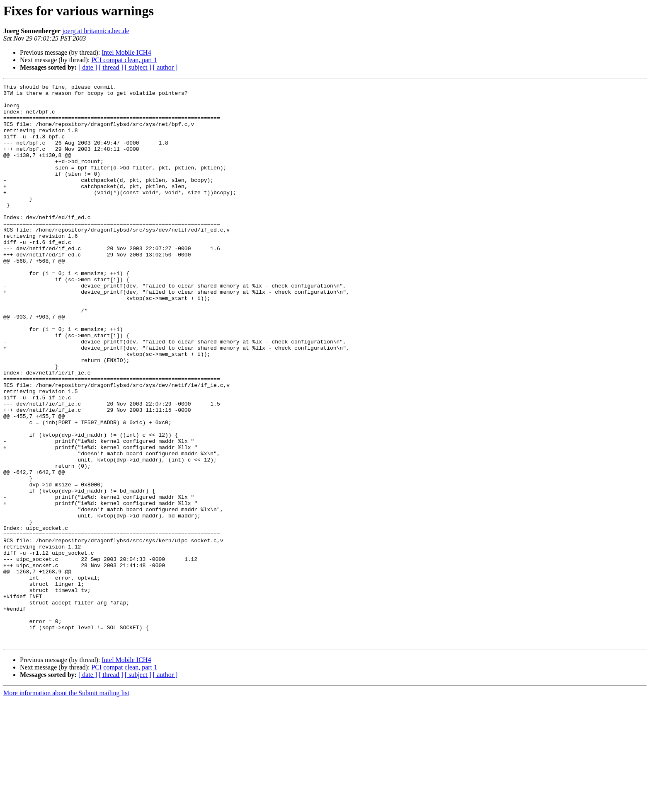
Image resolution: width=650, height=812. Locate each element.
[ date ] (88, 67)
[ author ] (165, 67)
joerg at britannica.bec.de (96, 31)
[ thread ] (111, 67)
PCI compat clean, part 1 (124, 60)
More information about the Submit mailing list (66, 805)
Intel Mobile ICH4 (126, 52)
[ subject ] (138, 67)
